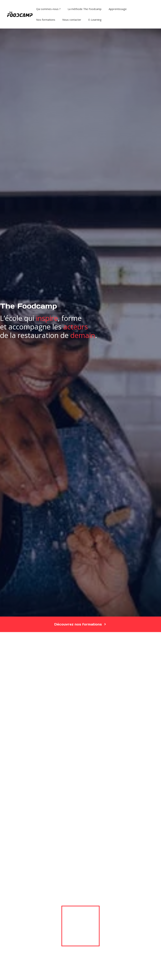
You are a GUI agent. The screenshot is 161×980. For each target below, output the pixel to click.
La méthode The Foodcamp (85, 9)
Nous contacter (72, 20)
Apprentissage (118, 9)
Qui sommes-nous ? (48, 9)
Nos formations (46, 20)
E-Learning (95, 20)
